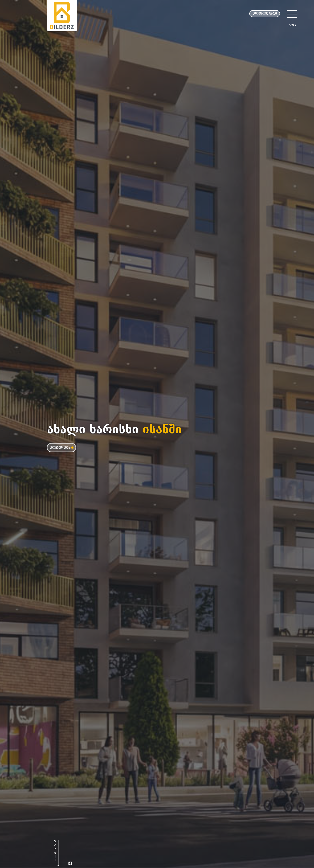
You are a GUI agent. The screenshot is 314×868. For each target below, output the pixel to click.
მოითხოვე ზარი (265, 14)
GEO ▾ (292, 25)
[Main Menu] (292, 14)
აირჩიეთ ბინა (61, 448)
